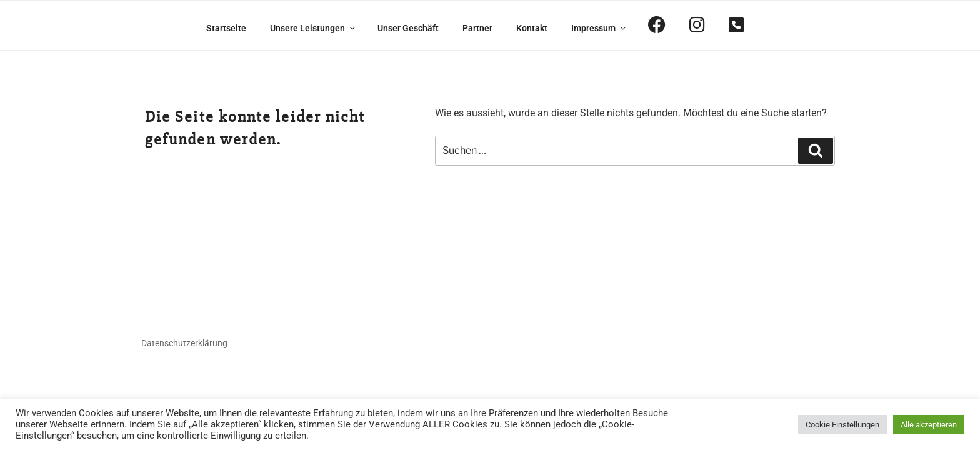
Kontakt (532, 28)
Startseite (226, 28)
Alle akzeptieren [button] (929, 425)
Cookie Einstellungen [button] (842, 425)
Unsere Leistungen (313, 28)
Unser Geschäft (408, 28)
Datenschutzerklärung (184, 343)
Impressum (599, 28)
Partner (477, 28)
